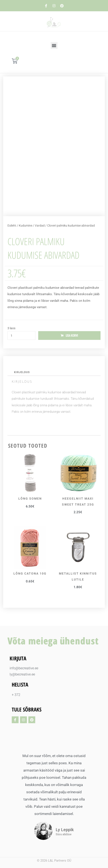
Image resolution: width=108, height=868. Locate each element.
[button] (54, 45)
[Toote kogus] (21, 336)
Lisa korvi (72, 335)
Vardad (40, 226)
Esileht (12, 226)
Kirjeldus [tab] (22, 372)
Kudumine (26, 226)
